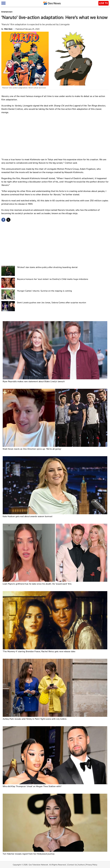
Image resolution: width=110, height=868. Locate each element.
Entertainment (7, 12)
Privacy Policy (92, 865)
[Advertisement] (55, 136)
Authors (81, 865)
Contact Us (72, 865)
